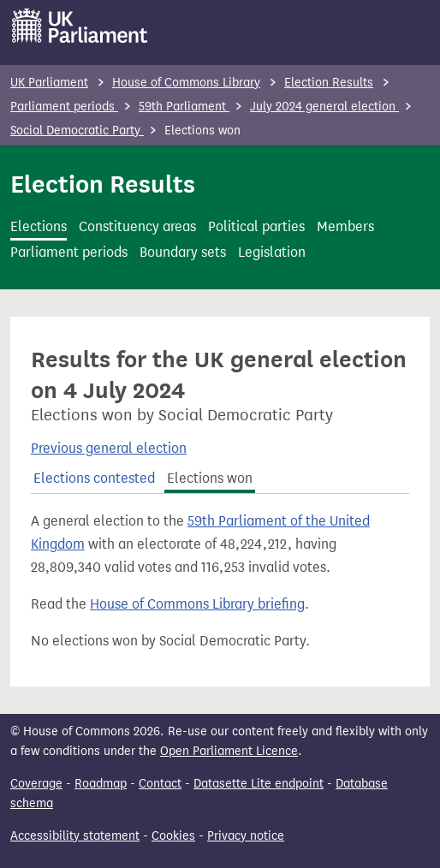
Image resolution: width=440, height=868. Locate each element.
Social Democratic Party (77, 131)
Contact (160, 784)
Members (345, 226)
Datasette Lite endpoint (259, 784)
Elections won (210, 478)
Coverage (36, 784)
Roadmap (101, 784)
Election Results (329, 83)
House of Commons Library (186, 83)
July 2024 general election (324, 107)
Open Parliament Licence (229, 751)
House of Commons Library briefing (197, 604)
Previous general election (109, 448)
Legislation (272, 252)
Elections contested (94, 478)
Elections (39, 226)
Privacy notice (246, 836)
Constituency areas (137, 226)
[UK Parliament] (80, 26)
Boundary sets (183, 252)
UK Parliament (49, 83)
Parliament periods (64, 107)
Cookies (173, 836)
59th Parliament (184, 107)
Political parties (256, 226)
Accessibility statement (75, 836)
